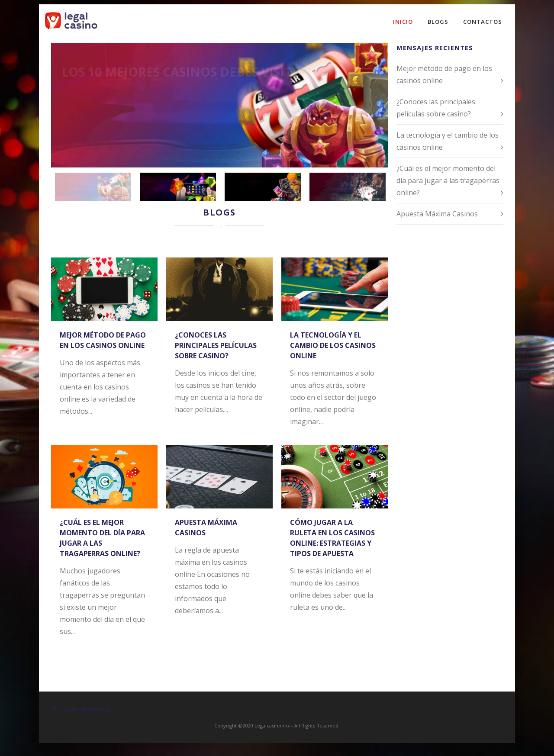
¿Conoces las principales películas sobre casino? (216, 345)
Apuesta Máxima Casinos (437, 214)
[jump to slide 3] (263, 187)
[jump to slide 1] (93, 187)
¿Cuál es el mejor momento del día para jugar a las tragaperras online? (448, 180)
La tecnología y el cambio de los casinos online (333, 345)
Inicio (403, 22)
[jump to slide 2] (178, 187)
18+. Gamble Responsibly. (81, 709)
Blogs (438, 22)
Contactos (483, 22)
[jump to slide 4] (348, 187)
